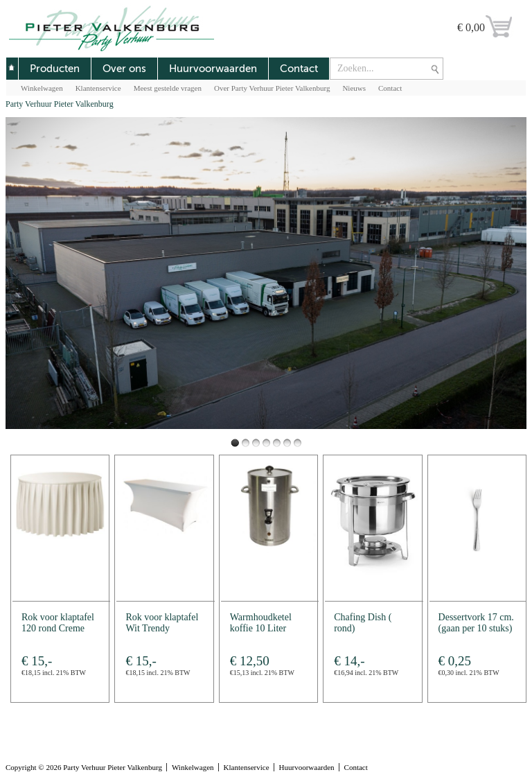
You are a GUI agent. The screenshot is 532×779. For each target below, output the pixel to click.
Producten (55, 69)
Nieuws (354, 88)
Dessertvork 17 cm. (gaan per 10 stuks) (476, 623)
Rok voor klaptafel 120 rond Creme (58, 623)
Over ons (124, 69)
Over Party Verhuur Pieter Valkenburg (272, 88)
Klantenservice (98, 88)
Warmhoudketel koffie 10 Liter (261, 623)
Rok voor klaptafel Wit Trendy (162, 623)
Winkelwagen (42, 88)
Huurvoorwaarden (213, 69)
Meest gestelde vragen (168, 88)
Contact (299, 69)
